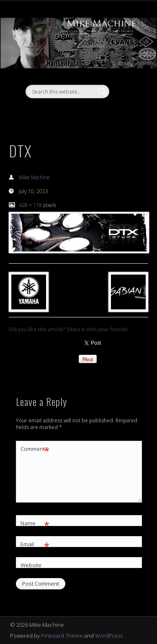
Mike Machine (34, 177)
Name (35, 523)
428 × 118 (30, 205)
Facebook (69, 113)
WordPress (109, 636)
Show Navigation (127, 75)
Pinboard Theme (62, 636)
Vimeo (86, 113)
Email (35, 544)
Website (31, 565)
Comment (35, 449)
